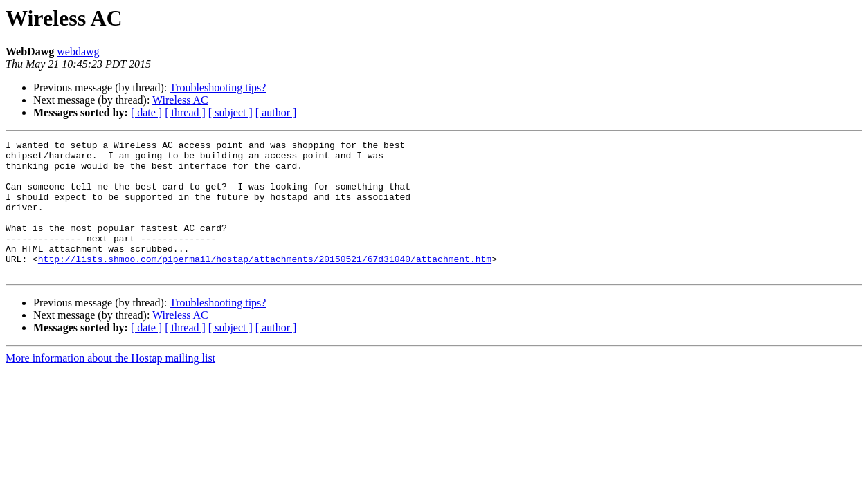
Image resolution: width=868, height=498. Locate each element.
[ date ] (146, 112)
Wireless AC (180, 100)
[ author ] (276, 112)
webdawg (78, 52)
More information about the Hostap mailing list (110, 385)
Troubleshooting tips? (218, 87)
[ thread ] (185, 112)
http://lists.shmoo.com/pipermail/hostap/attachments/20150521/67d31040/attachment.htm (265, 284)
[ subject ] (230, 112)
